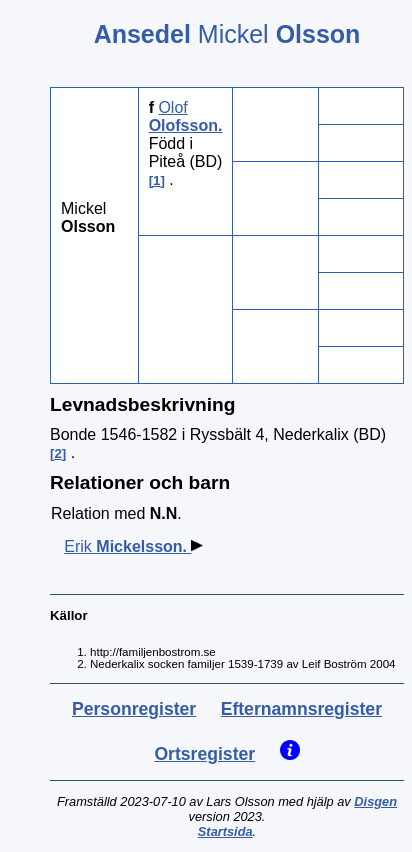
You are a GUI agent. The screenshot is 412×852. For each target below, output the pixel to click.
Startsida (225, 831)
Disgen (375, 801)
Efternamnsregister (301, 709)
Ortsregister (204, 754)
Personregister (134, 709)
